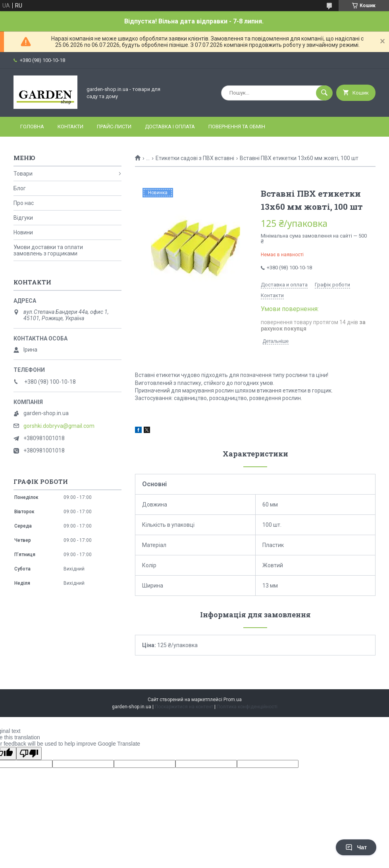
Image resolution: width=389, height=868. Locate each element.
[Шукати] (324, 93)
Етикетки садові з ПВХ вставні (195, 158)
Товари (23, 174)
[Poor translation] (29, 753)
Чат (356, 847)
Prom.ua (233, 700)
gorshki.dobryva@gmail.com (59, 426)
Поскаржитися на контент (184, 707)
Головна (32, 127)
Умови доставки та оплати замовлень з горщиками (48, 250)
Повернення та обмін (237, 127)
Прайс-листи (114, 127)
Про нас (24, 203)
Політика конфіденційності (247, 707)
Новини (23, 232)
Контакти (70, 127)
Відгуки (23, 218)
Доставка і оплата (170, 127)
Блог (20, 188)
